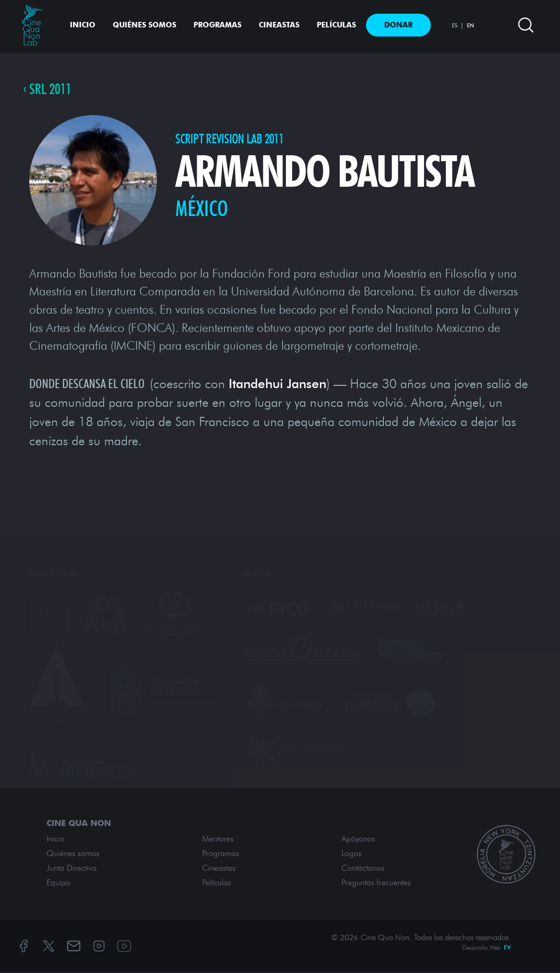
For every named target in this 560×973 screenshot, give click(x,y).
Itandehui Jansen (277, 384)
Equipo (58, 884)
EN (471, 25)
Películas (336, 25)
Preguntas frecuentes (376, 884)
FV (507, 948)
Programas (217, 25)
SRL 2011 (52, 89)
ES (455, 25)
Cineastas (279, 25)
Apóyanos (358, 840)
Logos (351, 854)
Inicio (83, 25)
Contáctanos (363, 869)
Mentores (218, 840)
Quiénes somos (144, 25)
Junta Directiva (72, 869)
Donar (398, 25)
